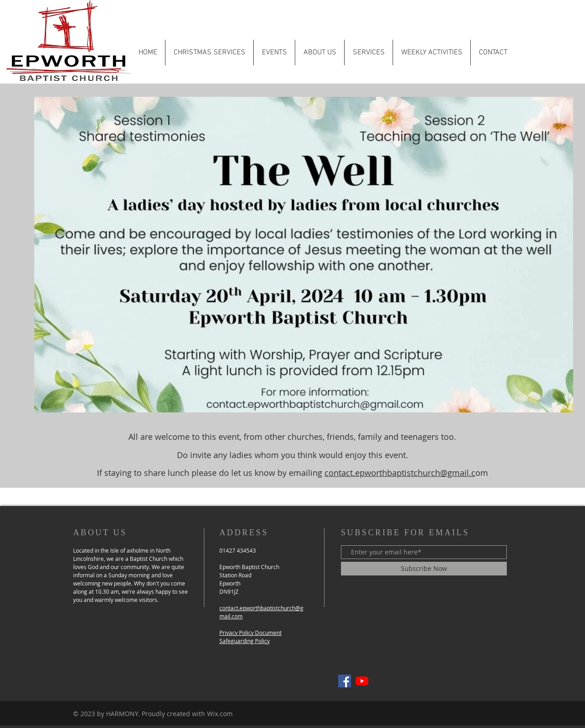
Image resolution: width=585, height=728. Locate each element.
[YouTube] (362, 681)
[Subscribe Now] (424, 569)
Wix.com (220, 714)
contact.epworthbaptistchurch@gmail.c (400, 473)
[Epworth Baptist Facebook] (345, 681)
